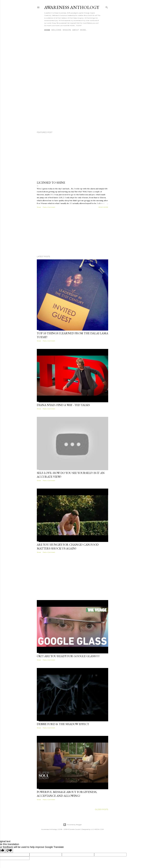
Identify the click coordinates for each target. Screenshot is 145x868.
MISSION (67, 30)
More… (84, 30)
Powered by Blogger (72, 825)
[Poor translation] (9, 851)
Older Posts (102, 809)
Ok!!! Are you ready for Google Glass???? (68, 656)
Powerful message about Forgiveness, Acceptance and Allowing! (67, 794)
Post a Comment (49, 207)
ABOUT (75, 30)
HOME (47, 30)
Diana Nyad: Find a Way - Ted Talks (63, 405)
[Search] (107, 7)
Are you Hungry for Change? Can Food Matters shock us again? (68, 546)
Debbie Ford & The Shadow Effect (63, 724)
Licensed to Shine (51, 183)
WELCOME (56, 30)
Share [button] (39, 207)
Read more (103, 207)
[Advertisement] (72, 232)
